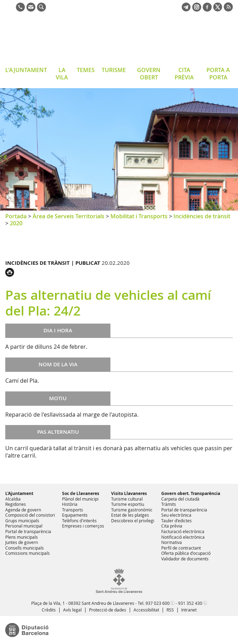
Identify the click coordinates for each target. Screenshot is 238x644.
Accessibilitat (146, 610)
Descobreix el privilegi (133, 521)
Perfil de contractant (181, 548)
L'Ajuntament (19, 493)
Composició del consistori (30, 515)
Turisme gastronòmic (132, 510)
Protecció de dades (108, 610)
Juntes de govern (22, 542)
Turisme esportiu (128, 504)
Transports (73, 510)
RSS (170, 610)
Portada (16, 216)
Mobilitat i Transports (139, 216)
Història (70, 504)
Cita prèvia (172, 526)
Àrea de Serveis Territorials (69, 216)
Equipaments (75, 515)
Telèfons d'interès (79, 521)
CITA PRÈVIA (184, 74)
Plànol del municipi (80, 499)
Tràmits (169, 504)
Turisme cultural (127, 499)
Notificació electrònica (183, 537)
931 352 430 (190, 603)
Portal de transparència (28, 531)
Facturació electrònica (183, 531)
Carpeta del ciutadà (180, 499)
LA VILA (62, 74)
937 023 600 (158, 603)
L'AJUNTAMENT (26, 70)
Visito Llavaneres (129, 493)
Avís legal (72, 610)
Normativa (172, 542)
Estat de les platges (130, 515)
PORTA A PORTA (218, 74)
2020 (16, 223)
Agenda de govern (23, 510)
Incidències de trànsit (202, 216)
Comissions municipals (28, 553)
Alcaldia (13, 499)
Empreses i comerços (83, 526)
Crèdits (49, 610)
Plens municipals (22, 537)
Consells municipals (25, 548)
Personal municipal (24, 526)
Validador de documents (185, 559)
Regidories (16, 504)
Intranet (189, 610)
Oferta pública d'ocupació (186, 553)
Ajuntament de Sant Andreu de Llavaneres (61, 40)
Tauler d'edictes (176, 521)
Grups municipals (22, 521)
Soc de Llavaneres (81, 493)
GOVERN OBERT (149, 74)
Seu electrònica (176, 515)
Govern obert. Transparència (191, 493)
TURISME (114, 70)
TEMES (86, 70)
